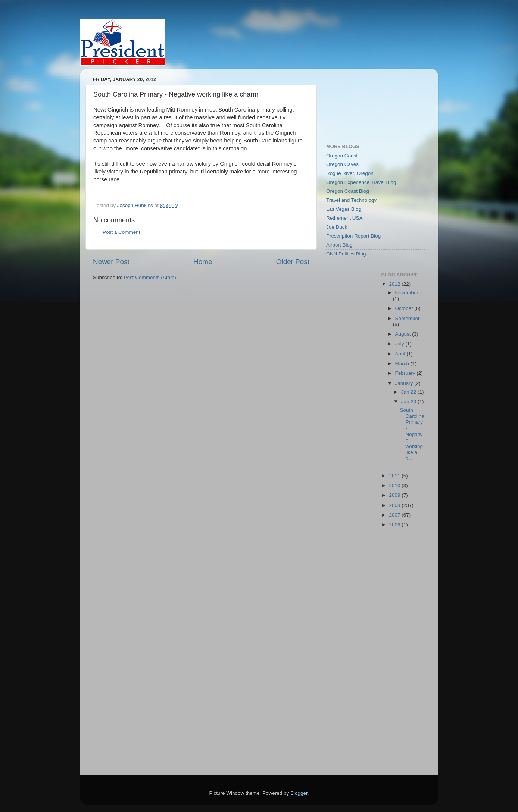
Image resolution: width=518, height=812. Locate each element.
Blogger (299, 793)
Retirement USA (344, 218)
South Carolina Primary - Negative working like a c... (412, 434)
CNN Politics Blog (346, 254)
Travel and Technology (351, 200)
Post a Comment (121, 232)
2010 (395, 485)
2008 (395, 505)
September (408, 318)
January (405, 383)
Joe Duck (337, 227)
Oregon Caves (342, 164)
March (403, 363)
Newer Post (111, 262)
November (407, 293)
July (400, 344)
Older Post (293, 262)
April (401, 354)
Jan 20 (409, 402)
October (405, 308)
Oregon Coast (342, 156)
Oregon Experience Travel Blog (361, 182)
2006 (395, 525)
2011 (395, 476)
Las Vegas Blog (344, 209)
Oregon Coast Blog (348, 191)
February (406, 373)
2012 (395, 284)
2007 (395, 515)
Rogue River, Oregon (350, 173)
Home (203, 262)
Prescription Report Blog (353, 236)
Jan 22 (409, 392)
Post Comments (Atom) (150, 277)
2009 (395, 495)
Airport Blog (339, 245)
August (404, 334)
